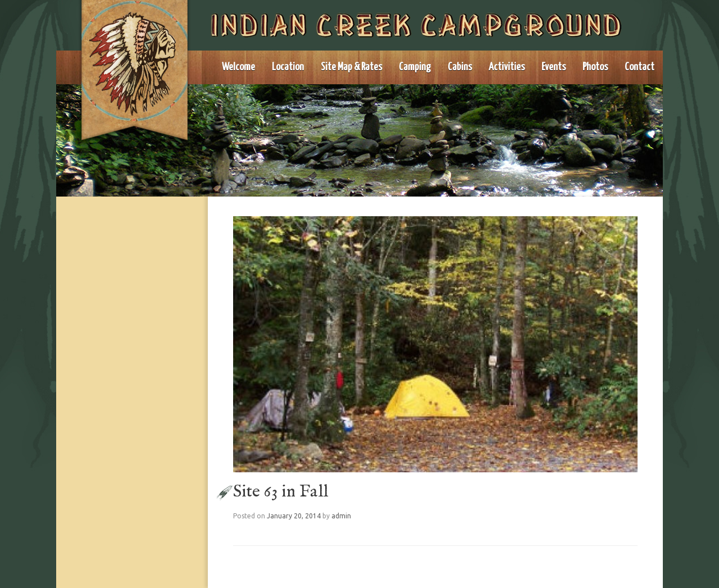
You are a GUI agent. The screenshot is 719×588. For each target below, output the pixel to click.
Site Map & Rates (351, 67)
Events (554, 67)
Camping (415, 67)
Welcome (238, 67)
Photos (595, 67)
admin (341, 516)
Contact (640, 67)
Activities (507, 67)
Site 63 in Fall (281, 492)
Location (288, 67)
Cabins (460, 67)
